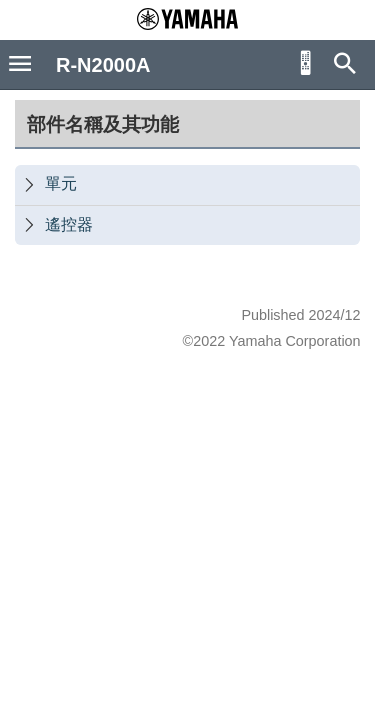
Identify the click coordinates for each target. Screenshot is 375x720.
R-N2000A (103, 65)
